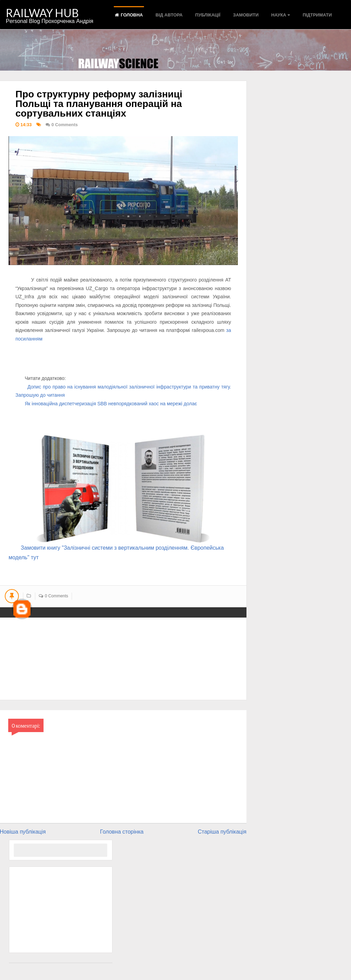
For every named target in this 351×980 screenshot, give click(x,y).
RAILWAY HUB (42, 13)
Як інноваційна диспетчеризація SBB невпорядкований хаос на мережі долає (111, 404)
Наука (281, 15)
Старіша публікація (222, 832)
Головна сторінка (122, 832)
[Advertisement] (61, 910)
